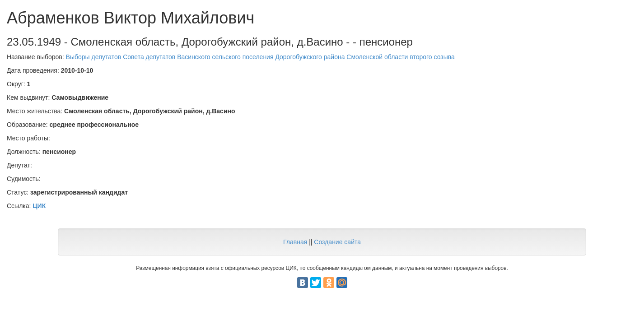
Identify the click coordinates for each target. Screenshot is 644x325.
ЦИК (39, 206)
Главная (295, 242)
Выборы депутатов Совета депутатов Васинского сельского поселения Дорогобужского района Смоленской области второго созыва (260, 57)
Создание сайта (337, 242)
